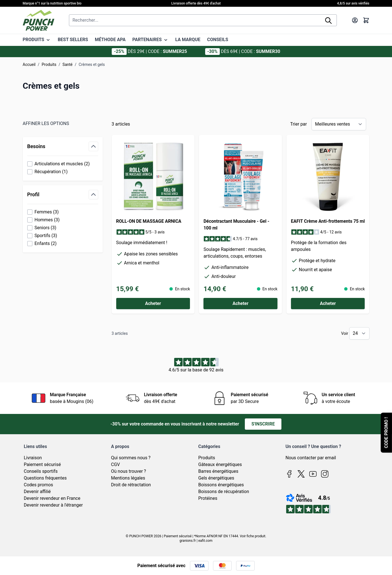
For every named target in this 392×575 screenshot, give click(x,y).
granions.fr (188, 541)
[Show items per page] (359, 333)
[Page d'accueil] (39, 20)
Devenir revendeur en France (52, 498)
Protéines (208, 498)
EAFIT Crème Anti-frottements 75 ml (328, 221)
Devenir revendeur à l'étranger (53, 505)
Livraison (33, 458)
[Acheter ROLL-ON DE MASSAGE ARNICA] (153, 304)
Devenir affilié (37, 492)
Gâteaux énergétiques (220, 464)
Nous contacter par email (311, 458)
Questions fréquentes (45, 478)
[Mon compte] (355, 20)
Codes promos (39, 485)
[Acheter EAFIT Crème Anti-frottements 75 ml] (328, 304)
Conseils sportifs (41, 471)
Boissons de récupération (224, 492)
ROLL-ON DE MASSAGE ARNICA (149, 221)
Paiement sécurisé (42, 464)
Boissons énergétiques (221, 485)
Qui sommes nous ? (131, 458)
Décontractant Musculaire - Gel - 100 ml (236, 225)
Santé (68, 64)
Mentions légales (128, 478)
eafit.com (205, 541)
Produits (49, 64)
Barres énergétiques (218, 471)
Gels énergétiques (216, 478)
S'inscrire (263, 424)
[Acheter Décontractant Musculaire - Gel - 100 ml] (240, 304)
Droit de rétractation (131, 485)
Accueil (29, 64)
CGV (116, 464)
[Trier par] (339, 124)
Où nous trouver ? (129, 471)
